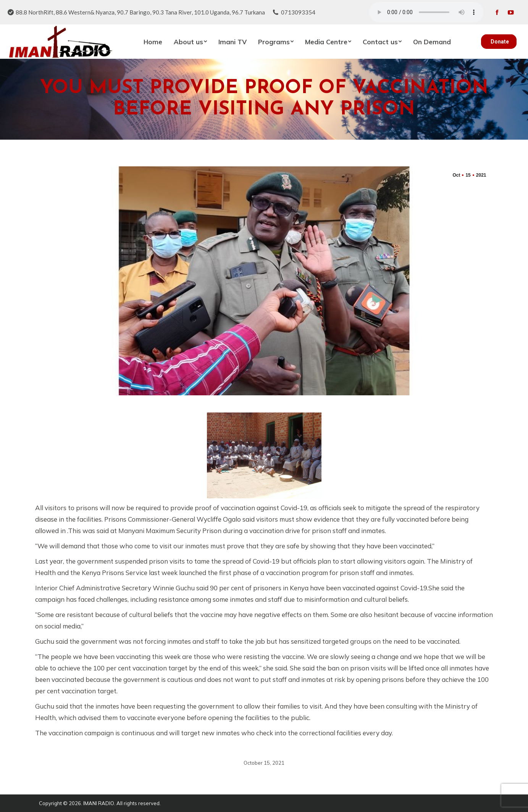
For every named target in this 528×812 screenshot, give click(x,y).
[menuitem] (153, 42)
